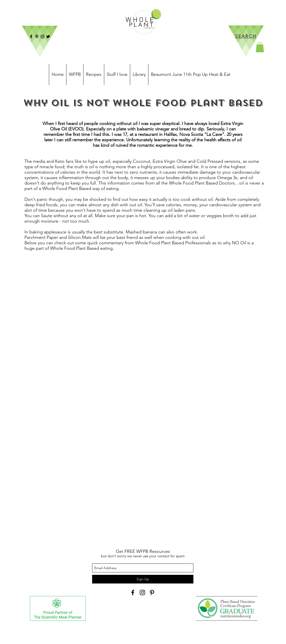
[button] (260, 47)
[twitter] (48, 37)
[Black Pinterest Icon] (152, 592)
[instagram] (42, 37)
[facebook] (31, 37)
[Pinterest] (37, 37)
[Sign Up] (143, 579)
